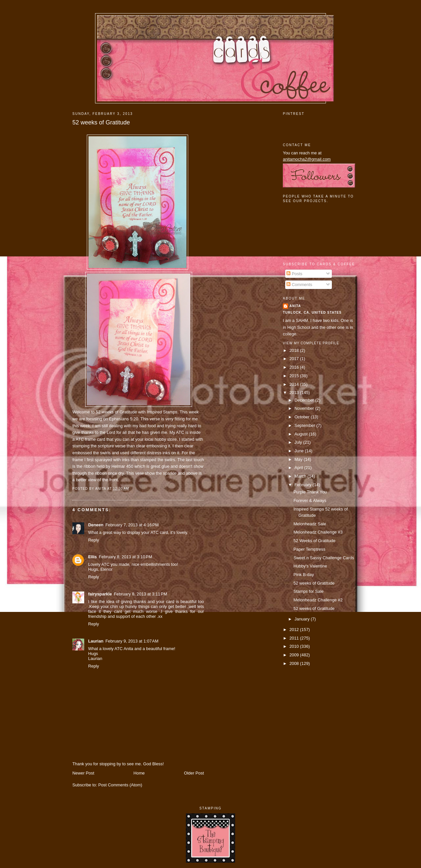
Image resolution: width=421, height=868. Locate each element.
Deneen (96, 525)
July (299, 442)
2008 (295, 663)
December (305, 400)
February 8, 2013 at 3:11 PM (140, 594)
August (302, 434)
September (305, 425)
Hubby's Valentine (310, 566)
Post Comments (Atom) (120, 785)
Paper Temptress (309, 549)
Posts (294, 274)
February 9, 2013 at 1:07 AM (132, 641)
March (301, 476)
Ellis (92, 557)
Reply (94, 540)
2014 (295, 384)
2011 (295, 638)
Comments (299, 285)
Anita (295, 306)
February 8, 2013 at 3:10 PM (125, 557)
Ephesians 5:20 (124, 419)
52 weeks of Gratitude (101, 122)
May (299, 459)
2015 (295, 376)
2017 (295, 359)
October (302, 417)
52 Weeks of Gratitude (314, 541)
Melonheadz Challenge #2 (318, 600)
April (299, 468)
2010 (295, 646)
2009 (295, 655)
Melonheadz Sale (310, 524)
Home (139, 773)
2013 (295, 393)
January (302, 619)
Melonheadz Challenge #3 (318, 532)
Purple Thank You (310, 492)
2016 (295, 367)
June (299, 451)
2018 (295, 350)
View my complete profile (311, 343)
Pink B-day (304, 575)
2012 (295, 630)
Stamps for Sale (309, 591)
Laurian (96, 641)
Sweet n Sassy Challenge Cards (324, 558)
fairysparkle (100, 594)
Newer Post (83, 773)
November (305, 408)
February (303, 485)
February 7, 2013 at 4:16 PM (132, 525)
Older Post (194, 773)
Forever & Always (310, 500)
